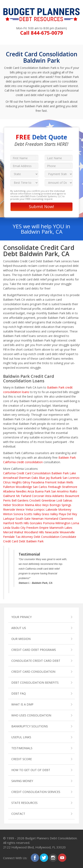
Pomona (49, 523)
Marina (29, 505)
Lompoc (39, 509)
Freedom (32, 528)
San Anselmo (60, 491)
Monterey (65, 509)
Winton (8, 514)
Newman (37, 519)
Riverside (9, 509)
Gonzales (36, 523)
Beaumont (72, 496)
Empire (44, 528)
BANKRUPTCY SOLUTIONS (30, 726)
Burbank (56, 478)
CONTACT (18, 814)
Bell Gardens (20, 500)
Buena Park (43, 491)
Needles (21, 491)
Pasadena (38, 482)
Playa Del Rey (68, 514)
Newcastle (52, 532)
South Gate (23, 519)
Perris (7, 500)
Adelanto (58, 496)
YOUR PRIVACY (21, 617)
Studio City (18, 528)
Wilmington (63, 523)
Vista (48, 496)
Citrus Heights (12, 482)
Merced (8, 532)
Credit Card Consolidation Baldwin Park (43, 473)
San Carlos (40, 487)
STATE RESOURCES (24, 803)
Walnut (19, 532)
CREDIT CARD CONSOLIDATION (33, 672)
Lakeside (52, 509)
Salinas (68, 500)
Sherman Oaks (28, 478)
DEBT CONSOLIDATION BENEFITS (35, 683)
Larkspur (9, 519)
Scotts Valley (32, 514)
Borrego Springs (60, 505)
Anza (31, 491)
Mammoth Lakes (61, 528)
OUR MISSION (21, 639)
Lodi (59, 500)
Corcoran (38, 496)
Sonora (18, 514)
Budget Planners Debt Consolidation (51, 838)
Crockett (35, 500)
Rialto (73, 491)
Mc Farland (24, 496)
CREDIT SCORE (22, 759)
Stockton (18, 505)
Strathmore (70, 487)
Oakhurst (9, 496)
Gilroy (26, 482)
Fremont (51, 482)
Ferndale (9, 537)
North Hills (22, 523)
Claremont (66, 519)
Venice (20, 509)
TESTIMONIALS (22, 748)
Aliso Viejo (42, 505)
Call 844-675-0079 (42, 33)
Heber (7, 505)
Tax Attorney (24, 537)
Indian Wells (65, 482)
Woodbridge (24, 487)
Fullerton (9, 487)
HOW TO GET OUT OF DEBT (31, 770)
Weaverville (67, 532)
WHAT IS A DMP (22, 704)
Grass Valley (50, 514)
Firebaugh (55, 487)
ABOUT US (19, 628)
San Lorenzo (71, 478)
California (9, 473)
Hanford (9, 523)
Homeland (51, 519)
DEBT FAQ (19, 693)
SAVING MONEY (22, 781)
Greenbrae (49, 500)
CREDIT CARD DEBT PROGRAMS (34, 650)
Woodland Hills (34, 532)
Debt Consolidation (47, 537)
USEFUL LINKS (21, 737)
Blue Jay (44, 478)
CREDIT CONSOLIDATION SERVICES (36, 792)
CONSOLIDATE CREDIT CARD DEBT (36, 661)
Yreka (29, 509)
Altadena (9, 491)
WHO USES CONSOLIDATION (31, 715)
